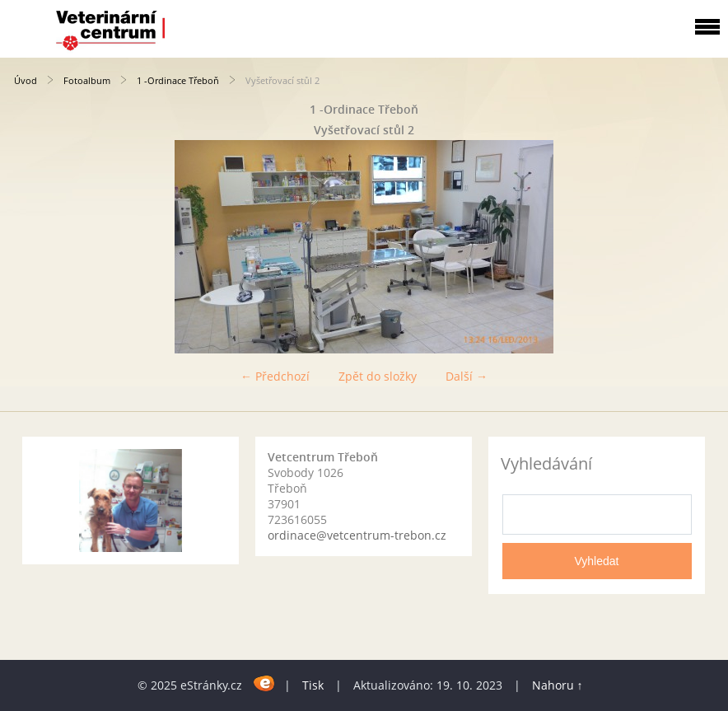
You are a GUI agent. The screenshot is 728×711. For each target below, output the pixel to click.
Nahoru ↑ (558, 685)
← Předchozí (275, 376)
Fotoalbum (87, 80)
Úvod (26, 80)
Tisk (313, 685)
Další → (467, 376)
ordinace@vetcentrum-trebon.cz (357, 535)
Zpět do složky (378, 376)
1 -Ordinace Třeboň (178, 80)
